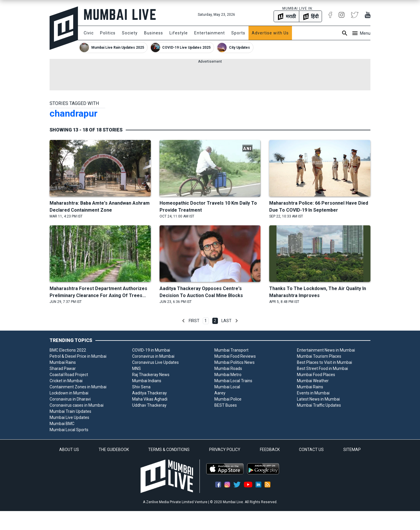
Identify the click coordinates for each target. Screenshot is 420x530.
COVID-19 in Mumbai (151, 350)
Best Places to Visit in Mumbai (324, 362)
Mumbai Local (227, 387)
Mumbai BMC (62, 424)
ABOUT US (69, 450)
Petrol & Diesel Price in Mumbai (78, 356)
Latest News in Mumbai (318, 399)
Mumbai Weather (313, 381)
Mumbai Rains (63, 362)
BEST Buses (226, 405)
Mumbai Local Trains (233, 381)
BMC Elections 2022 (68, 350)
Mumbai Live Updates (69, 417)
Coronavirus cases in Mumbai (77, 405)
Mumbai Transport (231, 350)
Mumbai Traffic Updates (319, 405)
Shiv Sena (141, 387)
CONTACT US (311, 450)
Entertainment (210, 33)
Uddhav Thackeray (149, 405)
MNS (136, 368)
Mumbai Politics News (235, 362)
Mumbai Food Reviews (235, 356)
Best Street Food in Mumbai (322, 368)
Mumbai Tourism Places (319, 356)
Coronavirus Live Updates (155, 362)
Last (226, 321)
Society (130, 33)
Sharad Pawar (63, 368)
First (194, 321)
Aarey (220, 393)
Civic (89, 33)
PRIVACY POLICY (225, 450)
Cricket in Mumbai (66, 381)
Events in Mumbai (313, 393)
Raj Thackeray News (151, 375)
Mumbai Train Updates (70, 411)
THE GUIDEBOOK (114, 450)
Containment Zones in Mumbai (78, 387)
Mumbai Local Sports (69, 430)
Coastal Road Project (69, 375)
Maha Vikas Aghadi (150, 399)
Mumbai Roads (228, 368)
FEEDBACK (270, 450)
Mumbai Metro (228, 375)
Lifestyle (179, 33)
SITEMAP (352, 450)
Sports (238, 33)
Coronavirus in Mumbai (153, 356)
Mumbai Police (228, 399)
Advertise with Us (270, 33)
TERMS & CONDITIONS (169, 450)
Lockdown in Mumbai (69, 393)
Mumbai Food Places (316, 375)
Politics (108, 33)
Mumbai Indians (147, 381)
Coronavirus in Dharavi (70, 399)
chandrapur (73, 113)
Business (154, 33)
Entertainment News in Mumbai (326, 350)
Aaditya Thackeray (149, 393)
